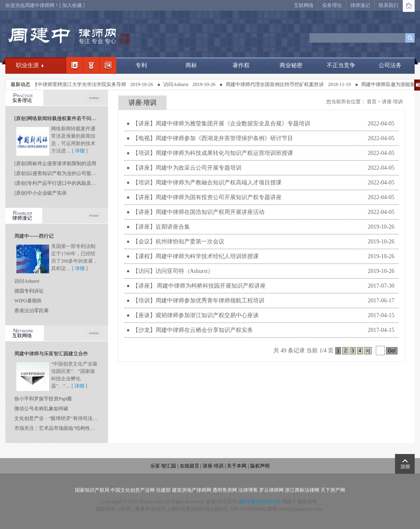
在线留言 (190, 466)
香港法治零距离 (32, 311)
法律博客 (248, 490)
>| (368, 351)
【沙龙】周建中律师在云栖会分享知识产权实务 (193, 330)
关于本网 (237, 466)
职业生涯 (27, 65)
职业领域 (91, 65)
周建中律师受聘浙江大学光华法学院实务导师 (79, 84)
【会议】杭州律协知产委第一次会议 (178, 242)
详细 (80, 151)
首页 (372, 102)
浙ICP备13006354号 (259, 502)
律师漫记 (360, 5)
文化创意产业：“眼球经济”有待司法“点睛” (60, 418)
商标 (191, 65)
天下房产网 (333, 490)
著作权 (241, 65)
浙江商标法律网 (302, 490)
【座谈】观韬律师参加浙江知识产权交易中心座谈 (196, 315)
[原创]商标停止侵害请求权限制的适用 (55, 163)
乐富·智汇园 (164, 466)
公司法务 (390, 65)
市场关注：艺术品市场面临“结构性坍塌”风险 (63, 428)
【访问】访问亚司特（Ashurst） (173, 271)
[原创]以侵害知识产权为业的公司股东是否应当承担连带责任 (80, 173)
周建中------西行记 (34, 236)
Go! (392, 351)
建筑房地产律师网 (192, 490)
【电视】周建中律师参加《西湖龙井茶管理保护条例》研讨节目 (213, 138)
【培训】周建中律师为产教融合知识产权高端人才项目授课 (207, 183)
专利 (141, 65)
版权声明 (260, 466)
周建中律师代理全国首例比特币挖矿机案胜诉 (276, 84)
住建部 (163, 490)
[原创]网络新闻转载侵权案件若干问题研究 (60, 118)
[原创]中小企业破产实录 (41, 193)
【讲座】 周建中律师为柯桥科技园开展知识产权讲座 (199, 286)
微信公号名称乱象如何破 (41, 409)
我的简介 (75, 65)
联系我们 (388, 5)
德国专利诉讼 (29, 291)
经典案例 (108, 65)
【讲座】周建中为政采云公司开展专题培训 (187, 168)
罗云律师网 (271, 490)
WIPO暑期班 (28, 301)
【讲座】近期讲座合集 (161, 227)
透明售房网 (225, 490)
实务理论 (332, 5)
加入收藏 (72, 5)
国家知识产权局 (92, 490)
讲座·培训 (392, 102)
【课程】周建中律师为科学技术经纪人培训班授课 (196, 256)
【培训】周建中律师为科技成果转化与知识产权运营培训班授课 (213, 153)
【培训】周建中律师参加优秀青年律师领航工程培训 (199, 301)
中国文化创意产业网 (133, 490)
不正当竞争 (341, 65)
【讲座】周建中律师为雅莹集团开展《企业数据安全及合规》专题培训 (221, 124)
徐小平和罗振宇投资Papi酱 (43, 399)
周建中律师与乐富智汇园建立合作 (51, 354)
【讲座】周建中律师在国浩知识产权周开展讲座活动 (199, 212)
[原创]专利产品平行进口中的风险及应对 (58, 183)
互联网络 (304, 5)
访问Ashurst (177, 84)
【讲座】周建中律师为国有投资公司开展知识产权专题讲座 (207, 197)
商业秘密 (291, 65)
